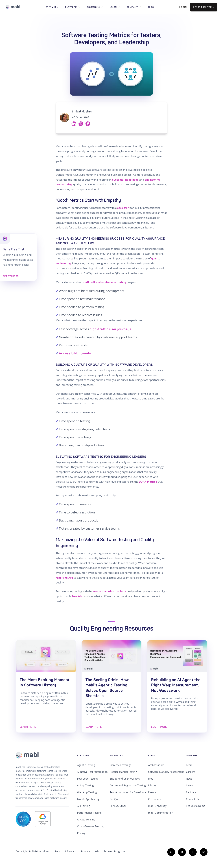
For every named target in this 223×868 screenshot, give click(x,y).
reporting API (64, 578)
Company (132, 7)
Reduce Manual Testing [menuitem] (123, 772)
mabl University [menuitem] (157, 806)
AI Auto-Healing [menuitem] (86, 820)
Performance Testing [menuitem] (89, 813)
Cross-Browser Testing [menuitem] (90, 826)
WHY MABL (52, 7)
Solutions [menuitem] (116, 755)
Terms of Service (66, 851)
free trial (78, 596)
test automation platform (109, 591)
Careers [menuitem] (191, 772)
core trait (123, 208)
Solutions (93, 7)
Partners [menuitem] (191, 792)
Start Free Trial (204, 7)
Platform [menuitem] (83, 755)
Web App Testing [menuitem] (87, 792)
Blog (151, 7)
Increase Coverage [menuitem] (121, 765)
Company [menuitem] (192, 755)
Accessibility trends (75, 353)
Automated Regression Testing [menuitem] (128, 785)
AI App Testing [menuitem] (85, 785)
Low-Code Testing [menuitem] (87, 779)
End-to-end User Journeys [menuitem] (125, 779)
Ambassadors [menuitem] (156, 765)
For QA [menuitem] (114, 799)
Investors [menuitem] (191, 785)
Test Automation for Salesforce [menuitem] (128, 792)
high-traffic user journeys (111, 329)
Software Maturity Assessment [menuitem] (166, 772)
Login (183, 7)
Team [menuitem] (189, 765)
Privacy (85, 851)
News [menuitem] (189, 779)
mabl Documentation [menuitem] (161, 813)
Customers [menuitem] (155, 799)
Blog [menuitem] (151, 779)
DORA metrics (148, 482)
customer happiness (125, 180)
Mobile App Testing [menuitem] (88, 799)
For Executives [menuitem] (118, 806)
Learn (113, 7)
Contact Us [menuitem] (192, 799)
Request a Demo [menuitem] (196, 806)
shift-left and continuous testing (105, 282)
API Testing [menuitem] (84, 806)
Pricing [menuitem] (81, 833)
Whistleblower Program (110, 851)
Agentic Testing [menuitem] (86, 765)
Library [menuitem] (152, 785)
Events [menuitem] (152, 792)
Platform (71, 7)
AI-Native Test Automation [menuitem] (92, 772)
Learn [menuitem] (152, 755)
